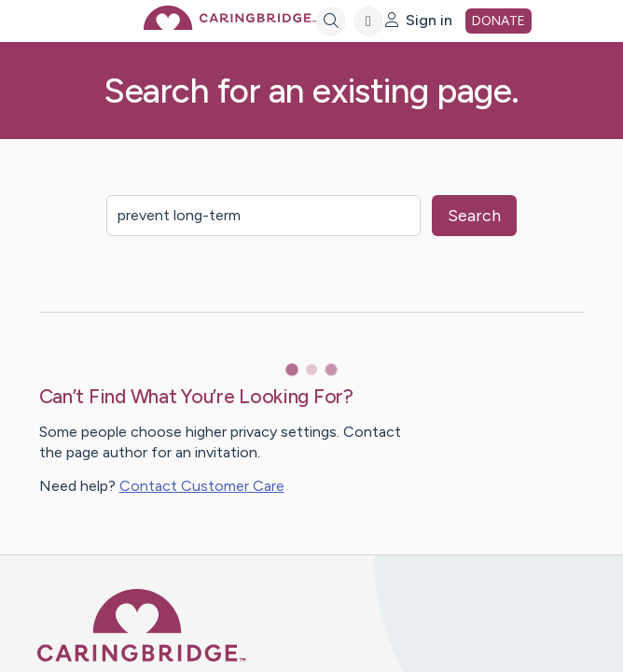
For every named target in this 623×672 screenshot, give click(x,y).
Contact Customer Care (202, 486)
